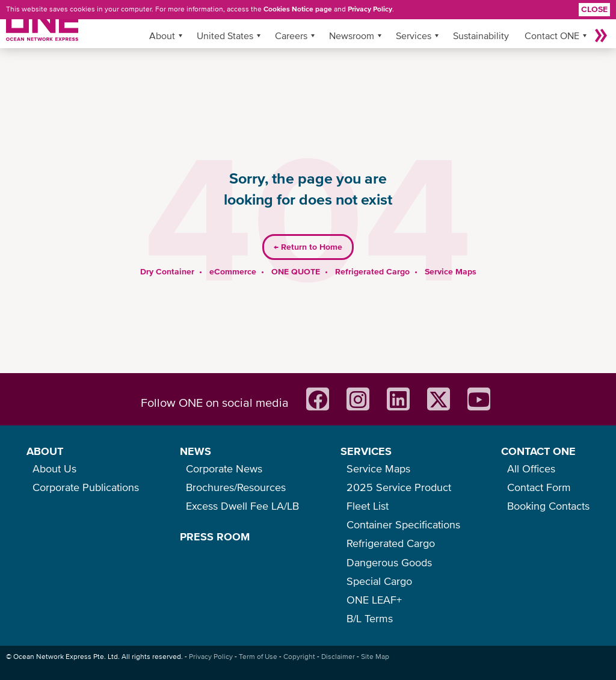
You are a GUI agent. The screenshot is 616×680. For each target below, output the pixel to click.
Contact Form (539, 487)
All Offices (531, 468)
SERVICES (366, 451)
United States (225, 36)
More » (601, 36)
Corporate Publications (86, 487)
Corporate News (224, 468)
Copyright (299, 657)
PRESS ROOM (215, 536)
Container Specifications (403, 524)
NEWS (196, 451)
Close (594, 9)
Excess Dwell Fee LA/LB (242, 506)
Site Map (375, 657)
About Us (54, 468)
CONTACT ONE (538, 451)
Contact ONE (552, 36)
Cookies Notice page (298, 9)
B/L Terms (370, 618)
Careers (291, 36)
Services (414, 36)
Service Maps (451, 271)
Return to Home (308, 247)
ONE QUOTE (296, 271)
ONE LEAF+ (374, 600)
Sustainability (481, 36)
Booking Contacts (548, 506)
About (162, 36)
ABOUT (45, 451)
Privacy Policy (370, 9)
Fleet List (368, 506)
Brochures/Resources (236, 487)
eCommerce (233, 271)
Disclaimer (338, 657)
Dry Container (167, 271)
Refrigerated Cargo (372, 271)
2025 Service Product (399, 487)
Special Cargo (379, 581)
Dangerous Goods (389, 562)
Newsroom (352, 36)
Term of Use (258, 657)
